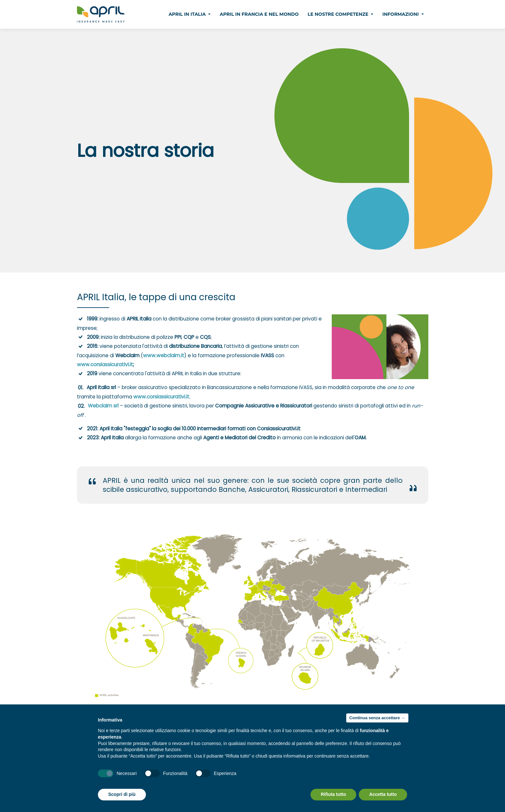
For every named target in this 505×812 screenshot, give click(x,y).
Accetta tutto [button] (383, 794)
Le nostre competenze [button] (339, 14)
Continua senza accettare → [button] (377, 718)
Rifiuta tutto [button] (333, 794)
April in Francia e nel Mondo (259, 14)
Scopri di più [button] (122, 794)
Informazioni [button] (401, 14)
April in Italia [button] (188, 14)
